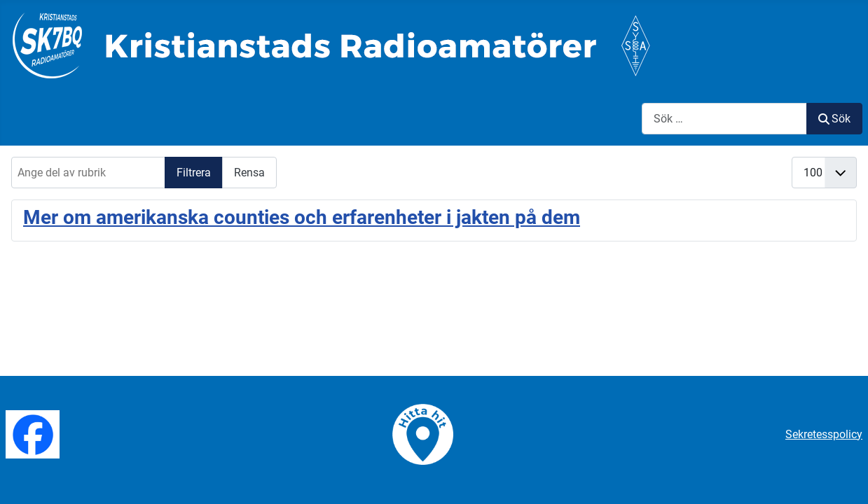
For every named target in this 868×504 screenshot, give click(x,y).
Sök (834, 119)
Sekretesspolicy (824, 434)
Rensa (249, 173)
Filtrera (194, 173)
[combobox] (724, 119)
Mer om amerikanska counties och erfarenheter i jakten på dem (302, 217)
